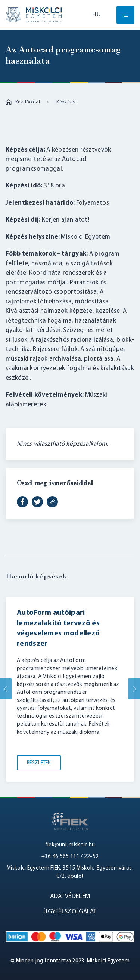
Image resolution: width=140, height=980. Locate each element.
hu (97, 15)
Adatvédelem (70, 896)
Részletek (39, 763)
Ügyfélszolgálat (70, 912)
